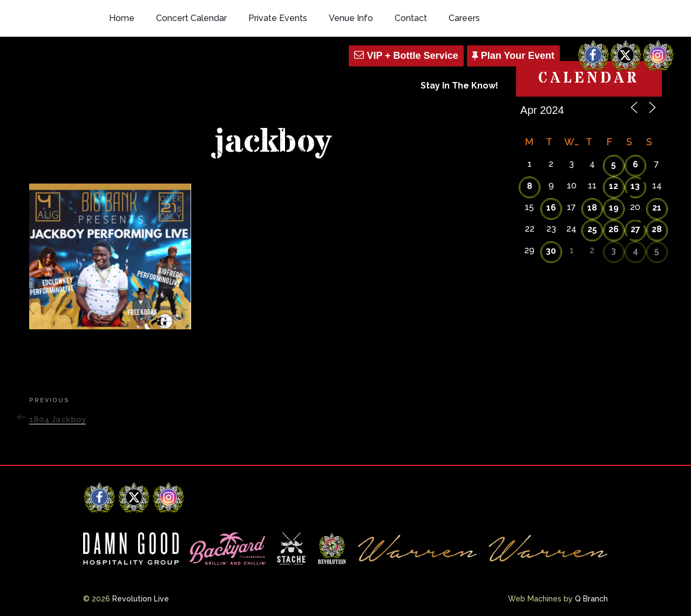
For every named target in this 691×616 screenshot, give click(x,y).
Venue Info (351, 18)
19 (614, 208)
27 (635, 229)
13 (635, 186)
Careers (464, 18)
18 (592, 208)
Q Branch (591, 599)
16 (551, 208)
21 (657, 208)
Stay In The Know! (459, 86)
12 (614, 186)
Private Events (278, 18)
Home (122, 18)
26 (614, 229)
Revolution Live (141, 599)
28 (657, 229)
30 (551, 251)
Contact (411, 18)
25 (592, 229)
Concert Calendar (191, 18)
